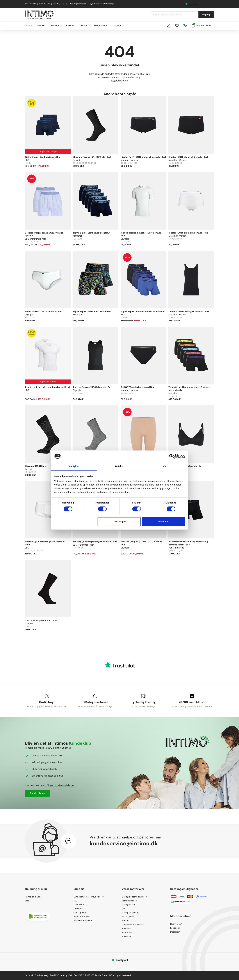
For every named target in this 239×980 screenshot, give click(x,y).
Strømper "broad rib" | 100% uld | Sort (92, 157)
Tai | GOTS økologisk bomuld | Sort (138, 387)
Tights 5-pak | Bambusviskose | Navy (92, 233)
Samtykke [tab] (74, 466)
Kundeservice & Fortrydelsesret (89, 897)
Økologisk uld (128, 905)
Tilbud (29, 26)
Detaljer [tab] (120, 466)
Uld (123, 909)
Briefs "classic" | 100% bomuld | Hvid (44, 311)
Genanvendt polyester (133, 924)
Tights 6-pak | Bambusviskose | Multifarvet (143, 311)
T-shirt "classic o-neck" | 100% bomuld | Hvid (141, 234)
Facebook (175, 928)
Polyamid (126, 936)
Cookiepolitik (80, 913)
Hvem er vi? (176, 924)
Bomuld (125, 921)
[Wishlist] (177, 26)
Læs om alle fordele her (61, 785)
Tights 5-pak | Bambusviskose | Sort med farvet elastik (189, 389)
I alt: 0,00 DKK (202, 25)
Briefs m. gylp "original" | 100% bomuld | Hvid (45, 543)
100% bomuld (128, 917)
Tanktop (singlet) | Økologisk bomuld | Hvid (95, 542)
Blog (27, 901)
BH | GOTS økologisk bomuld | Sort (186, 466)
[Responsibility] (185, 26)
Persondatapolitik (82, 917)
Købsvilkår (78, 909)
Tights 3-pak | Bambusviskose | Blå (43, 157)
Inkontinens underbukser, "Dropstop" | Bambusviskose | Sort (188, 543)
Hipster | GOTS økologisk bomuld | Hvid (188, 233)
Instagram (175, 932)
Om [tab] (165, 466)
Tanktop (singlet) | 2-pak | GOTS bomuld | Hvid (142, 543)
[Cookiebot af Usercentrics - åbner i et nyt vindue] (171, 456)
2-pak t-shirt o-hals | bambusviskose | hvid (47, 387)
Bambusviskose (129, 901)
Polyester (126, 928)
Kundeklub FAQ (81, 905)
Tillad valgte (119, 522)
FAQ (75, 901)
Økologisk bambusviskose (134, 897)
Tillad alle (163, 522)
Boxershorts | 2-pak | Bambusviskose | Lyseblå (45, 234)
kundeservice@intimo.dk (124, 843)
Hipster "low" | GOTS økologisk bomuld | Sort (143, 157)
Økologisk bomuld (130, 913)
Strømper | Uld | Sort (35, 466)
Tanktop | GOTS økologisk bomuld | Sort (189, 311)
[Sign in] (169, 26)
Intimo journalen (33, 897)
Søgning (206, 14)
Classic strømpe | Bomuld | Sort (41, 620)
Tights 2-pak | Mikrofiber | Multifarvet (92, 311)
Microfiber (127, 932)
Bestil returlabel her (83, 921)
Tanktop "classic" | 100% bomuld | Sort (93, 387)
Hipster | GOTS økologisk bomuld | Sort (188, 157)
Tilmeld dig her (37, 793)
